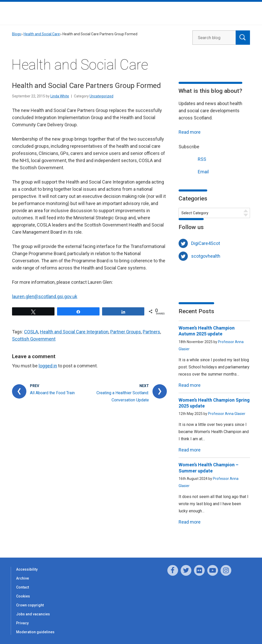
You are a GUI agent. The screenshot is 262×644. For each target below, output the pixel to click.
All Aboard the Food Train (52, 393)
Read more (190, 132)
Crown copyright (30, 605)
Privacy (22, 623)
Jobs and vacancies (33, 614)
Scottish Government (34, 339)
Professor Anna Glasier (227, 414)
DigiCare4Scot (206, 243)
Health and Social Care (42, 34)
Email (194, 171)
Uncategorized (101, 96)
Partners (151, 332)
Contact (23, 587)
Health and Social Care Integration (74, 332)
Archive (23, 578)
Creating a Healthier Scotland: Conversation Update (123, 396)
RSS (192, 159)
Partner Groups (126, 332)
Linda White (60, 96)
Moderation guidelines (35, 632)
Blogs (17, 34)
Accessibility (27, 569)
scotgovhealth (206, 256)
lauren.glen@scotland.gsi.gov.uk (45, 296)
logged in (48, 366)
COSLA (31, 332)
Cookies (23, 596)
